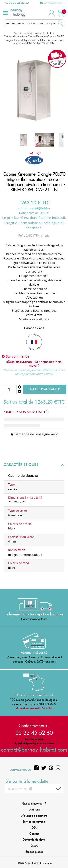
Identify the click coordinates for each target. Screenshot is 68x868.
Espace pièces (34, 852)
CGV (34, 828)
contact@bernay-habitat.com (34, 750)
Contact (34, 834)
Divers (34, 846)
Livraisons (34, 810)
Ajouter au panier (45, 389)
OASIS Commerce (42, 863)
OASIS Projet (23, 863)
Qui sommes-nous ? (34, 804)
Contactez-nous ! (34, 725)
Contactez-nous (51, 3)
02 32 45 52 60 (17, 3)
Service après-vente (34, 822)
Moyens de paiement (34, 816)
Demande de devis (34, 840)
